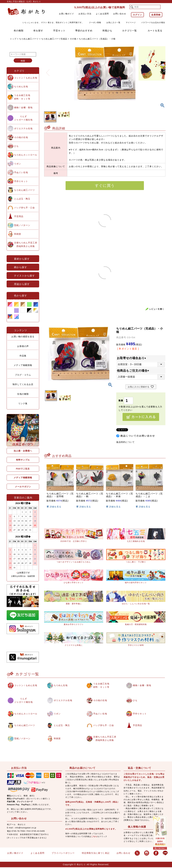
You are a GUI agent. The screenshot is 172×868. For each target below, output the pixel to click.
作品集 (23, 356)
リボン (18, 164)
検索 (23, 61)
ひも (16, 146)
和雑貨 (18, 234)
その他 (73, 39)
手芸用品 (19, 216)
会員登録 (156, 15)
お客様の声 (23, 346)
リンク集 (23, 403)
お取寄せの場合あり (132, 358)
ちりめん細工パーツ (29, 39)
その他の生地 (21, 137)
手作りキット (21, 181)
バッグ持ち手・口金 (24, 208)
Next (162, 71)
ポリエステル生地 (23, 128)
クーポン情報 (95, 23)
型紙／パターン (22, 225)
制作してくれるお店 (23, 384)
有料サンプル (23, 460)
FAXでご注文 (23, 469)
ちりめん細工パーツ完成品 (54, 39)
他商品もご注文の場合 (134, 371)
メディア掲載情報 (23, 365)
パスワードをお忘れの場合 (153, 23)
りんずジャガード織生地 (23, 118)
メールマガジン (23, 487)
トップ (13, 39)
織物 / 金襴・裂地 (23, 107)
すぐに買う (105, 185)
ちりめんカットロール (26, 155)
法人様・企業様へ (23, 451)
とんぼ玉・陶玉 (22, 199)
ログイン (137, 15)
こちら (94, 837)
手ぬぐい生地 (21, 172)
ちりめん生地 (21, 87)
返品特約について (125, 442)
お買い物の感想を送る (23, 337)
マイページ (131, 23)
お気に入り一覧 (113, 23)
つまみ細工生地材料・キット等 (22, 97)
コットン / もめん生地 (26, 78)
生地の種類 (23, 394)
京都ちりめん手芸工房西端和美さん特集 (26, 244)
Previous (48, 71)
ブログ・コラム (23, 375)
